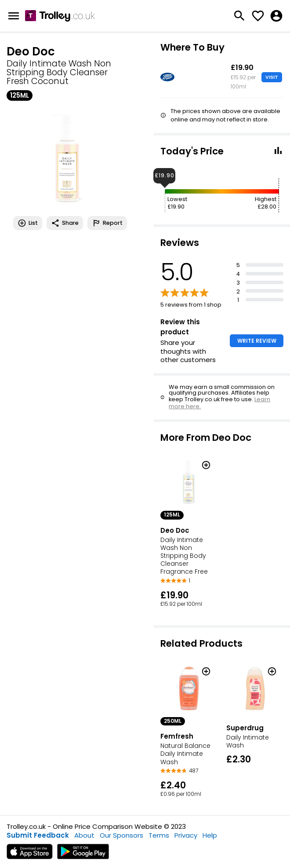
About (84, 835)
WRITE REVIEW (257, 341)
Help (210, 835)
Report (107, 223)
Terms (159, 835)
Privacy (186, 835)
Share (65, 223)
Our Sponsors (121, 835)
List (28, 223)
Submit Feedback (38, 835)
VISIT (272, 77)
